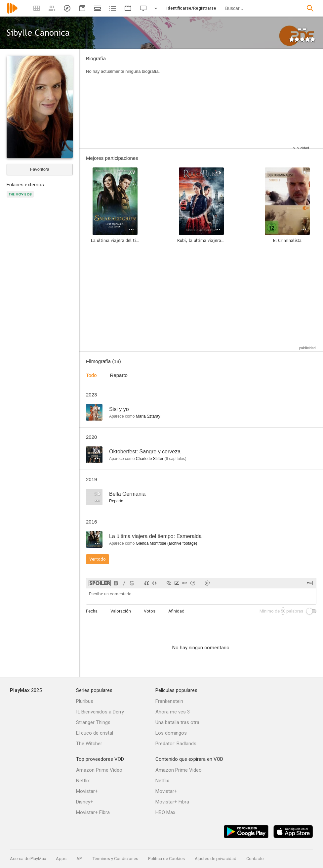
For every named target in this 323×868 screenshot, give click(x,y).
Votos (150, 611)
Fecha (92, 611)
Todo (91, 375)
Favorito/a (40, 169)
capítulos (175, 459)
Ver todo (98, 559)
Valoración (121, 611)
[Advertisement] (239, 99)
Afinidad (176, 611)
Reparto (119, 375)
